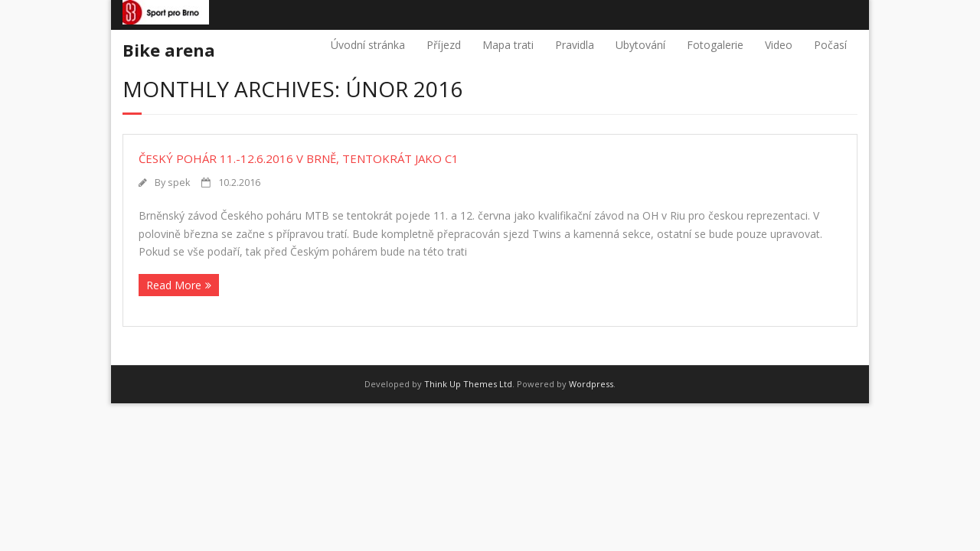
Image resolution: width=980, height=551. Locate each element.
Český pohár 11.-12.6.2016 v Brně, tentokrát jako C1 (299, 158)
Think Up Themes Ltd (468, 384)
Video (779, 45)
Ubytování (640, 45)
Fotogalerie (715, 45)
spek (179, 183)
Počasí (830, 45)
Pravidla (575, 45)
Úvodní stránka (368, 45)
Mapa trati (508, 45)
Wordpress (591, 384)
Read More (174, 285)
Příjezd (444, 45)
